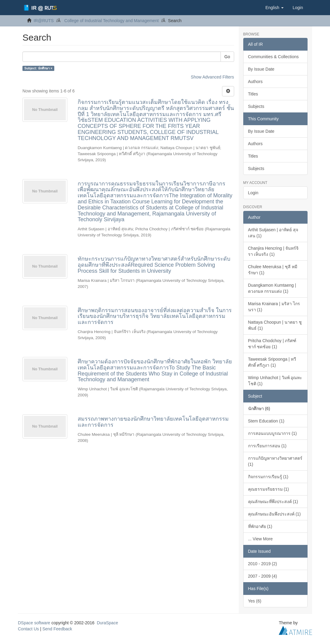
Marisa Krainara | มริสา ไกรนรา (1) (274, 307)
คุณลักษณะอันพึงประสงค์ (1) (274, 514)
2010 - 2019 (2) (263, 564)
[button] (274, 8)
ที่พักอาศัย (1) (260, 526)
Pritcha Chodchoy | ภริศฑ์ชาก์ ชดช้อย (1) (272, 344)
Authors (255, 82)
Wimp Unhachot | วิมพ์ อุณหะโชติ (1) (275, 381)
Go (227, 57)
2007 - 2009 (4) (263, 576)
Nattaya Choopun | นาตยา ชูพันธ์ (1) (275, 325)
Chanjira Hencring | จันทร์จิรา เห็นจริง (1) (273, 251)
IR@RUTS (44, 21)
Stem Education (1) (266, 421)
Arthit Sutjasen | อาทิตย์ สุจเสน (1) (273, 233)
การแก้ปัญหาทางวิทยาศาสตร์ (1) (275, 461)
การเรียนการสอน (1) (267, 446)
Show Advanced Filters (212, 77)
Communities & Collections (273, 57)
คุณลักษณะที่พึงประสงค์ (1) (273, 502)
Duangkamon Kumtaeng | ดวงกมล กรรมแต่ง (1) (272, 288)
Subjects (256, 106)
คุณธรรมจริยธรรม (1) (269, 489)
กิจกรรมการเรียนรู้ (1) (268, 477)
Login (253, 193)
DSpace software (34, 623)
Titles (253, 94)
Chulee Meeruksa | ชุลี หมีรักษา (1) (273, 270)
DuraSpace (107, 623)
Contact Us (28, 629)
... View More (260, 539)
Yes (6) (255, 601)
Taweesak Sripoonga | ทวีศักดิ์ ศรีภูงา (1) (272, 362)
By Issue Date (261, 69)
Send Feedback (57, 629)
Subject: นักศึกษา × (38, 68)
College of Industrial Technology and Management (111, 21)
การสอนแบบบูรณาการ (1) (273, 433)
